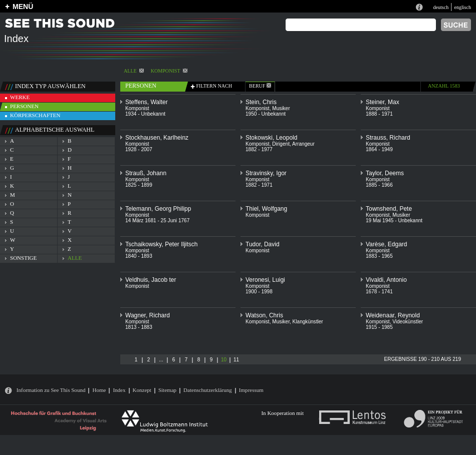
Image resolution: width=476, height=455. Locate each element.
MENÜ (23, 7)
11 (236, 360)
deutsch (441, 7)
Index (119, 390)
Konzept (142, 390)
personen (24, 106)
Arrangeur (303, 144)
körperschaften (35, 115)
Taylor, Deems (385, 173)
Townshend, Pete (389, 209)
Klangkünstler (308, 322)
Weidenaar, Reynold (393, 315)
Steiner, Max (383, 102)
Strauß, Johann (146, 173)
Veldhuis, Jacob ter (151, 280)
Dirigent (281, 144)
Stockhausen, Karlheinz (157, 138)
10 (224, 360)
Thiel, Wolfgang (266, 209)
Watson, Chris (264, 315)
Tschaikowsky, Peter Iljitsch (162, 244)
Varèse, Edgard (387, 244)
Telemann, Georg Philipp (158, 209)
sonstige (23, 258)
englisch (462, 7)
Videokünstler (408, 322)
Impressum (251, 390)
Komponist (169, 71)
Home (99, 390)
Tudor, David (263, 244)
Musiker (281, 108)
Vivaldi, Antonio (386, 280)
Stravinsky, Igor (266, 173)
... (161, 360)
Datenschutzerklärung (208, 390)
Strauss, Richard (388, 138)
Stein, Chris (261, 102)
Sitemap (167, 390)
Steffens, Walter (147, 102)
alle (134, 71)
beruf (260, 86)
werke (20, 97)
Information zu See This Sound (51, 390)
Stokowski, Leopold (271, 138)
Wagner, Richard (148, 315)
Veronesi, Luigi (265, 280)
